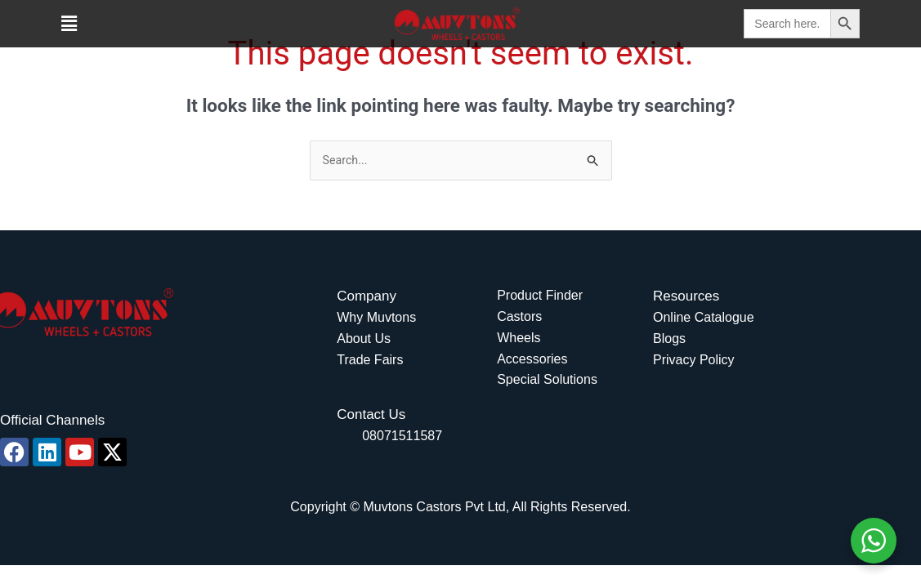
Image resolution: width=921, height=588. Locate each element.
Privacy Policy (694, 361)
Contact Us (371, 415)
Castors (519, 317)
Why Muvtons (376, 319)
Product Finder (540, 297)
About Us (364, 339)
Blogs (669, 339)
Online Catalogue (704, 319)
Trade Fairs (370, 361)
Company (367, 298)
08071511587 (402, 437)
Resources (686, 298)
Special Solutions (547, 381)
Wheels (519, 339)
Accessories (532, 360)
